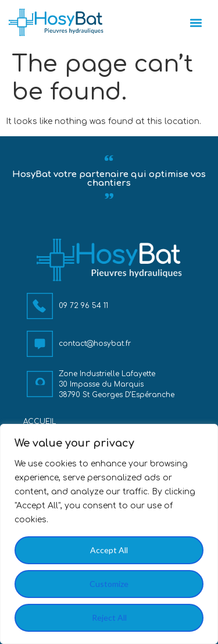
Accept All (109, 550)
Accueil (40, 422)
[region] (109, 534)
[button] (196, 22)
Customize (109, 584)
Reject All (109, 618)
